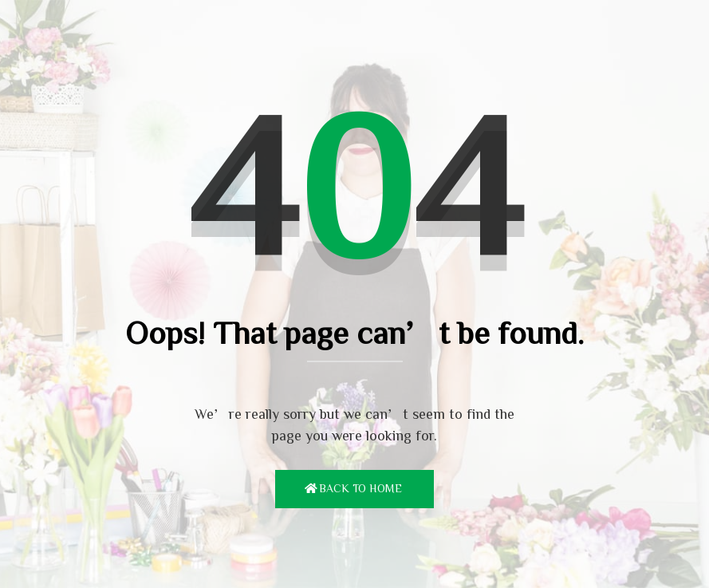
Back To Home (360, 488)
